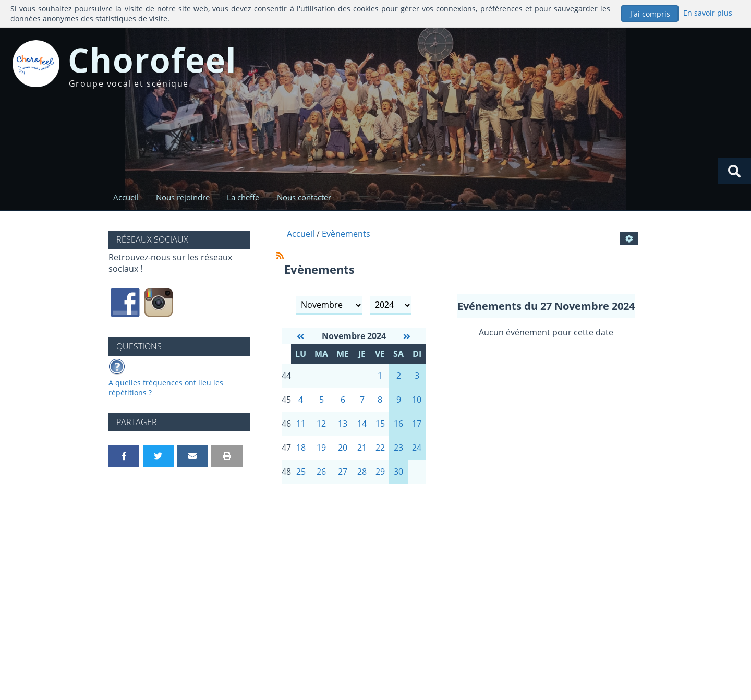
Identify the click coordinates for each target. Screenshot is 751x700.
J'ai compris (650, 14)
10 (417, 400)
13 (343, 424)
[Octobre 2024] (300, 336)
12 (321, 424)
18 (301, 448)
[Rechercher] (734, 171)
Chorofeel (153, 60)
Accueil (126, 197)
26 (321, 472)
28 (362, 472)
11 (301, 424)
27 (343, 472)
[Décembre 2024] (407, 336)
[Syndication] (280, 256)
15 (380, 424)
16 (398, 424)
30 (398, 472)
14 (362, 424)
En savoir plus (708, 13)
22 (380, 448)
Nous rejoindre (183, 197)
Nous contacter (304, 197)
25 (301, 472)
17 (417, 424)
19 (321, 448)
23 (398, 448)
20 (343, 448)
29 (380, 472)
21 (362, 448)
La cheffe (243, 197)
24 (417, 448)
